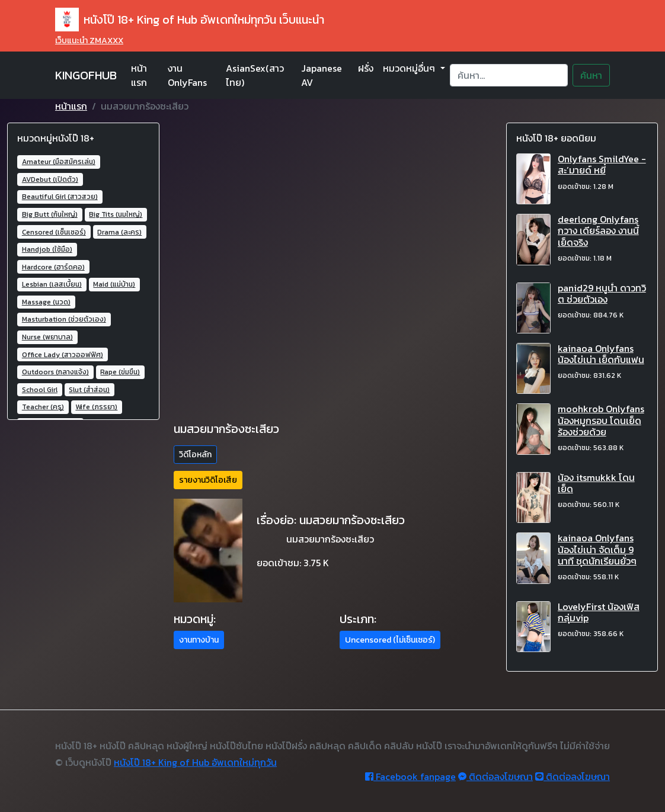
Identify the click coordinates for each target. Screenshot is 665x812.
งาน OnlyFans (187, 75)
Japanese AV (322, 75)
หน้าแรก (139, 75)
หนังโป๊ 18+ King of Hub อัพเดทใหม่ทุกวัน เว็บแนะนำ (190, 20)
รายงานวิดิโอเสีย (208, 480)
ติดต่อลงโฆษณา (495, 776)
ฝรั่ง (366, 68)
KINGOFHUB (86, 75)
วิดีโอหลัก (195, 455)
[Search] (509, 75)
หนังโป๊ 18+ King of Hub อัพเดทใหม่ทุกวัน (195, 762)
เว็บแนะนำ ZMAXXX (89, 41)
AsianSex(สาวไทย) (255, 75)
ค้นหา (591, 75)
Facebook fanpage (410, 776)
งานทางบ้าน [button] (199, 640)
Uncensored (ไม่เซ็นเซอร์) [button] (390, 640)
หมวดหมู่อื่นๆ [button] (410, 68)
